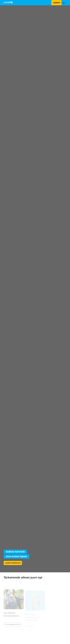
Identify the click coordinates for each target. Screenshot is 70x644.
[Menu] (64, 3)
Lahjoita (56, 3)
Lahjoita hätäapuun (13, 563)
